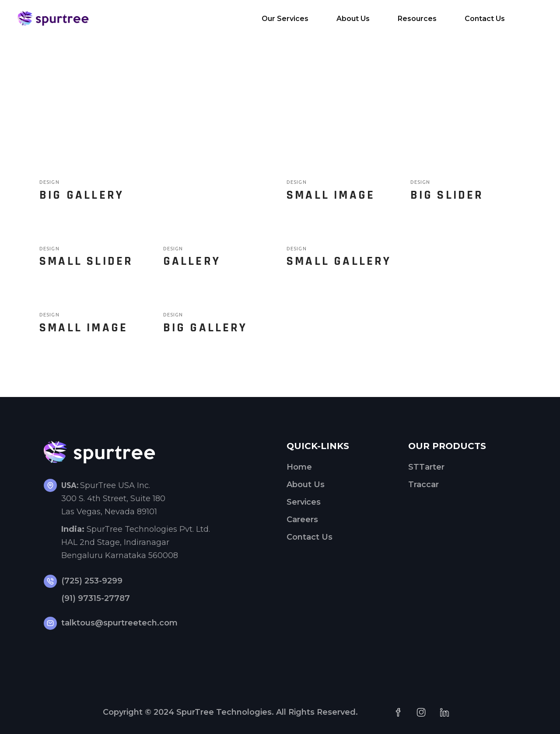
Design (49, 182)
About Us (306, 485)
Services (304, 502)
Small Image (331, 195)
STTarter (426, 467)
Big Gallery (82, 195)
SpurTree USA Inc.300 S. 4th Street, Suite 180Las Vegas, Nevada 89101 (113, 499)
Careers (302, 520)
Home (299, 467)
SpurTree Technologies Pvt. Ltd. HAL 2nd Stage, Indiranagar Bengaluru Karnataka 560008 (136, 542)
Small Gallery (339, 261)
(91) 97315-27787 (96, 598)
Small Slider (86, 261)
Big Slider (447, 195)
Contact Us (310, 537)
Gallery (192, 261)
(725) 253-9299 (92, 581)
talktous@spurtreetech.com (119, 623)
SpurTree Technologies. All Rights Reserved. (267, 712)
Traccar (423, 485)
